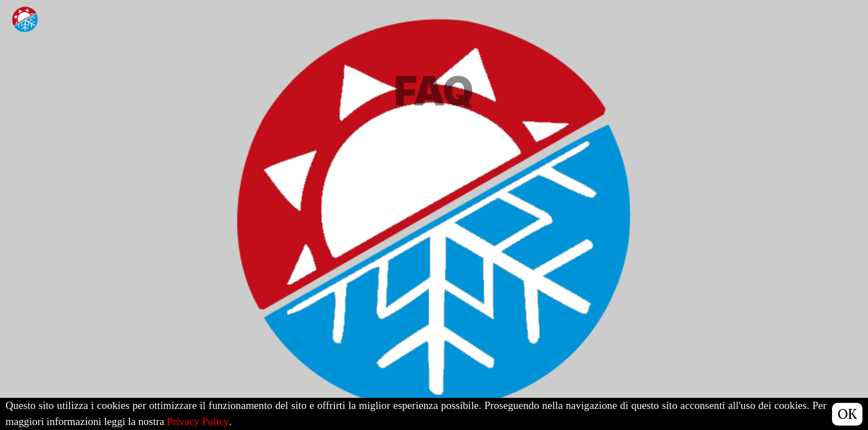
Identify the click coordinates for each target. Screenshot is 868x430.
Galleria (722, 34)
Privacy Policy (198, 421)
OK (847, 414)
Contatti (784, 56)
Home (665, 19)
